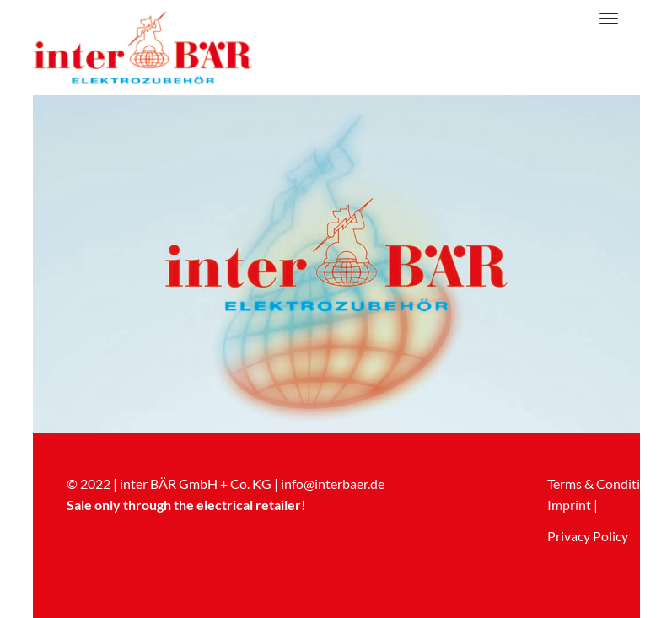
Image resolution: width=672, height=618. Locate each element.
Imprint (569, 505)
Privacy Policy (588, 536)
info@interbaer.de (333, 484)
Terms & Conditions (604, 484)
